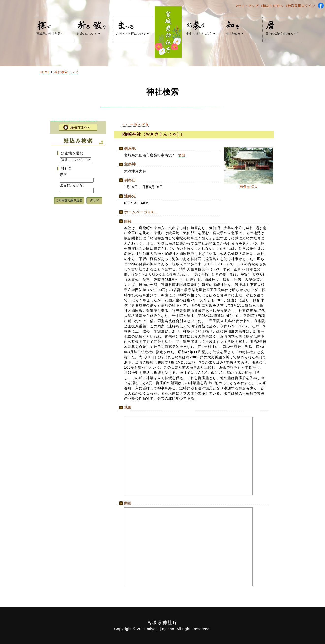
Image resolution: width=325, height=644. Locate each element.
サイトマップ (247, 6)
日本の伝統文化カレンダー (281, 31)
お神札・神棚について (132, 28)
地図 (182, 155)
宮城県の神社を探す (50, 28)
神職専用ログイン (301, 6)
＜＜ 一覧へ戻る (135, 124)
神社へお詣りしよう (200, 28)
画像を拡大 (249, 187)
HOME (45, 72)
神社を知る (234, 28)
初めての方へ (272, 6)
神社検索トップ (66, 72)
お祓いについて (92, 28)
